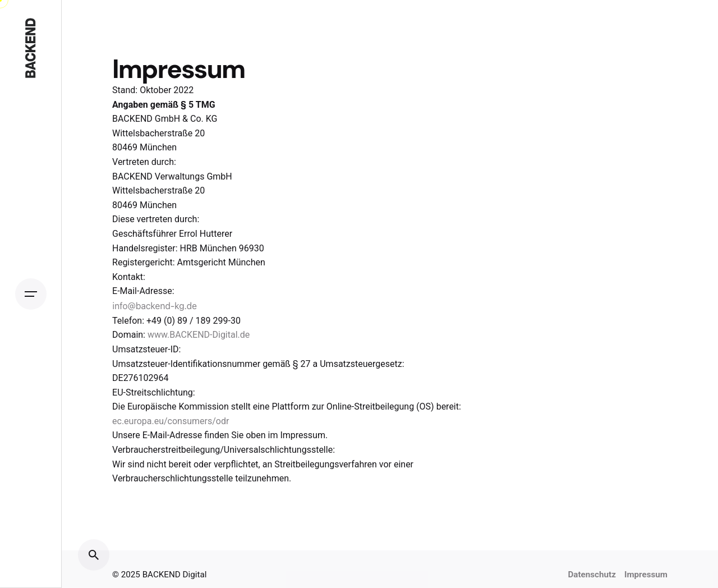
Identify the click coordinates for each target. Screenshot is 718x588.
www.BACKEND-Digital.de (199, 335)
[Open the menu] (31, 294)
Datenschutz (592, 575)
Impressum (646, 575)
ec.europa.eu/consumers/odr (171, 421)
